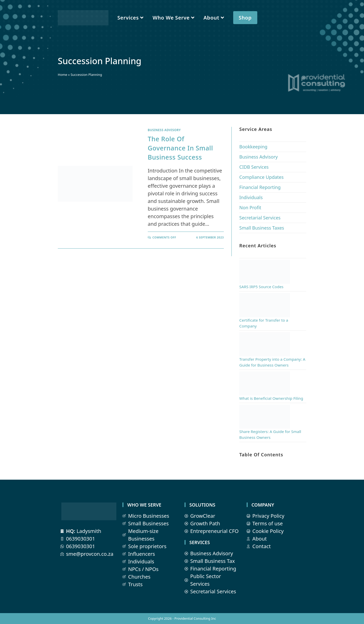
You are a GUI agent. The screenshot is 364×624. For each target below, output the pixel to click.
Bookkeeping (253, 147)
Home (62, 75)
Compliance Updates (261, 177)
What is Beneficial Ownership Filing (271, 398)
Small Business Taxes (262, 228)
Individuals (251, 197)
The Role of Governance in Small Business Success (180, 148)
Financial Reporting (260, 187)
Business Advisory (164, 130)
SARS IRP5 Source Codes (261, 287)
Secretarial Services (260, 218)
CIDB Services (254, 167)
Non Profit (250, 207)
